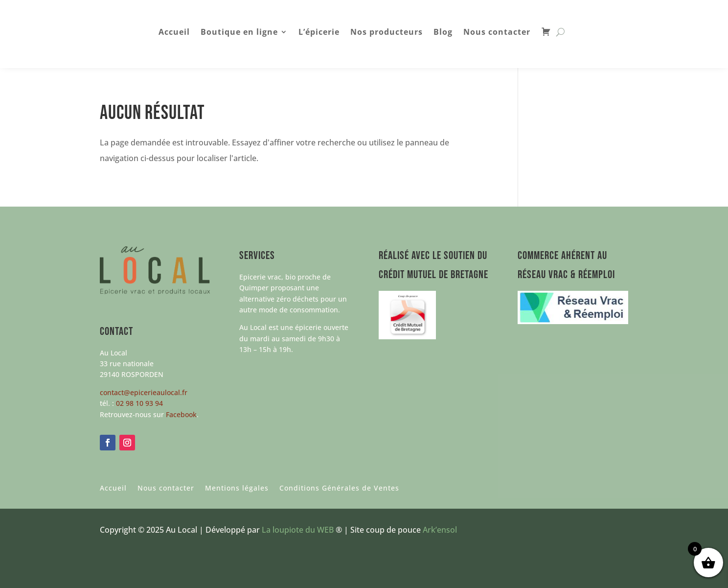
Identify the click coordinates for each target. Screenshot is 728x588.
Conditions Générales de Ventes (339, 489)
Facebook (181, 414)
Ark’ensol (440, 530)
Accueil (174, 33)
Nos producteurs (387, 33)
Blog (443, 33)
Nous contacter (497, 33)
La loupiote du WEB (298, 530)
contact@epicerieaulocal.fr (144, 392)
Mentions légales (237, 489)
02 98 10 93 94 (139, 403)
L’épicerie (319, 33)
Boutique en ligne (239, 33)
